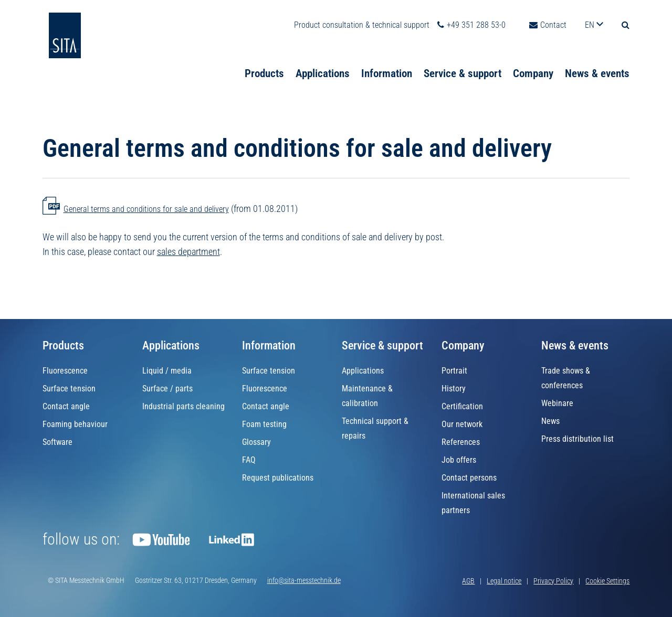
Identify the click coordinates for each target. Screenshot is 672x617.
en (591, 12)
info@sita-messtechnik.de (304, 580)
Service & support (463, 60)
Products (264, 60)
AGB (468, 581)
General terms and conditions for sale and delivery (146, 209)
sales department (188, 252)
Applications (323, 60)
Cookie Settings (607, 581)
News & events (597, 60)
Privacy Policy (553, 581)
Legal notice (504, 581)
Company (533, 60)
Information (387, 60)
